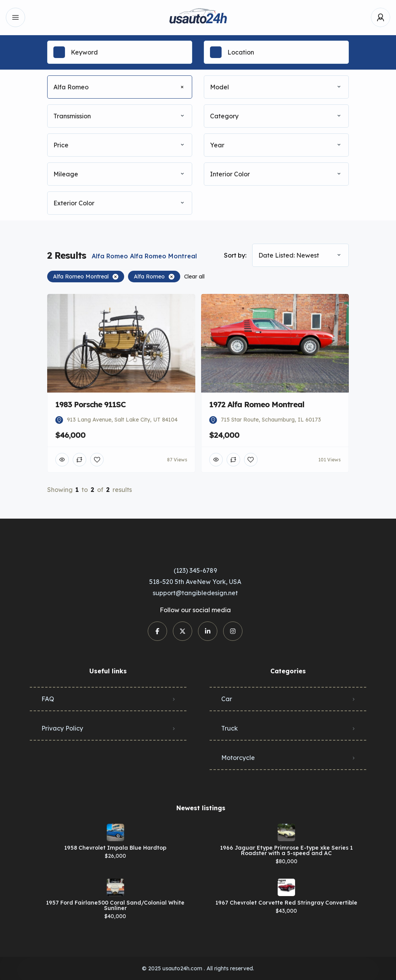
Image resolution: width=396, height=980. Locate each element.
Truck (230, 728)
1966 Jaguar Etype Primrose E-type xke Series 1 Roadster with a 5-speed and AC (286, 850)
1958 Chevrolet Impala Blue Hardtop (115, 848)
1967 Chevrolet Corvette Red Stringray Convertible (286, 903)
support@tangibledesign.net (195, 593)
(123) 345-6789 (195, 570)
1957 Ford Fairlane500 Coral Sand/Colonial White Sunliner (115, 905)
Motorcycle (238, 758)
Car (227, 699)
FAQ (48, 699)
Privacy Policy (62, 728)
